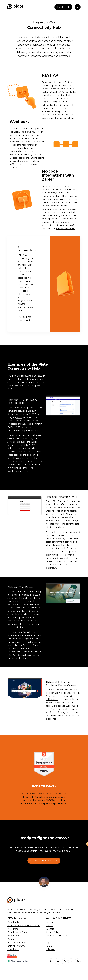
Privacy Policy (53, 932)
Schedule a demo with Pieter (44, 861)
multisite (13, 411)
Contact (50, 925)
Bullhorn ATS (52, 699)
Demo (49, 946)
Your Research (14, 592)
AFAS (19, 417)
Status (49, 939)
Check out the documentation (25, 319)
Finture (49, 690)
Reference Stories (16, 946)
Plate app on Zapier (65, 228)
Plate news (13, 939)
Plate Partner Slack (51, 115)
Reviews (50, 922)
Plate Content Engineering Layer (24, 925)
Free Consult (63, 7)
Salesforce (55, 535)
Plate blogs (13, 936)
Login (48, 942)
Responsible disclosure (57, 936)
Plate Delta (13, 929)
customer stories (29, 803)
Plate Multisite (15, 922)
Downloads (13, 949)
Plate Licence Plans (17, 932)
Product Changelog (17, 942)
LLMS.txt (50, 949)
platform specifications (55, 803)
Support (50, 929)
